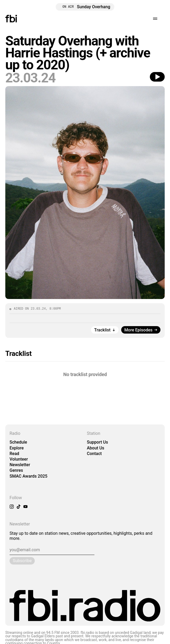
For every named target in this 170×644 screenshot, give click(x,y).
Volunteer (19, 459)
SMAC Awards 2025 (29, 476)
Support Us (98, 442)
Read (14, 454)
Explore (17, 448)
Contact (94, 454)
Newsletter (20, 465)
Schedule (18, 442)
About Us (96, 448)
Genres (16, 470)
